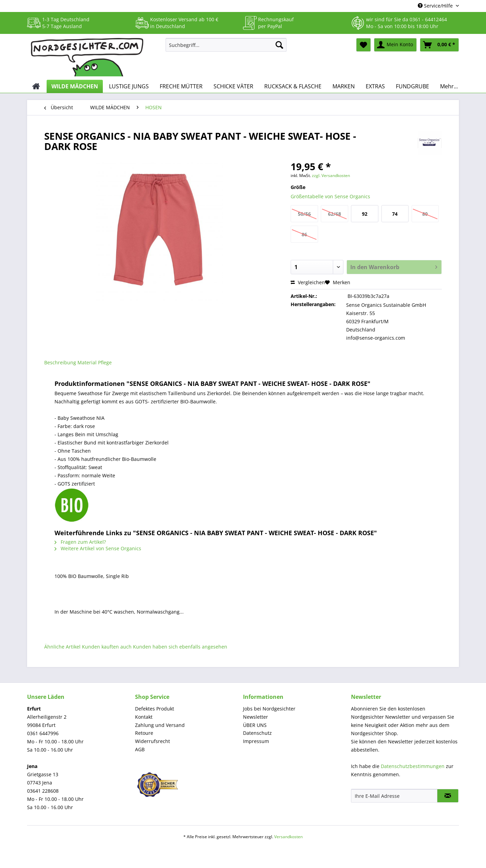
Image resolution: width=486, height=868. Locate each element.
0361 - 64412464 (428, 19)
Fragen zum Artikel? (80, 542)
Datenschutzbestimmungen (413, 766)
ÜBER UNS (255, 725)
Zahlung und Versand (160, 725)
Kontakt (144, 717)
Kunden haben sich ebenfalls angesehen (180, 647)
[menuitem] (226, 48)
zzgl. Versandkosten (331, 175)
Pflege (105, 362)
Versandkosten (288, 837)
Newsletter (256, 717)
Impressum (256, 741)
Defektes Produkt (155, 709)
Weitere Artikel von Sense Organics (98, 548)
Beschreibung (60, 362)
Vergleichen (308, 282)
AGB (140, 749)
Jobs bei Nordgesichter (269, 709)
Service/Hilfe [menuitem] (436, 6)
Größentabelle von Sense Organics (330, 196)
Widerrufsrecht (153, 741)
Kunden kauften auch (107, 647)
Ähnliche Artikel (62, 647)
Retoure (144, 733)
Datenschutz (257, 733)
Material (87, 362)
